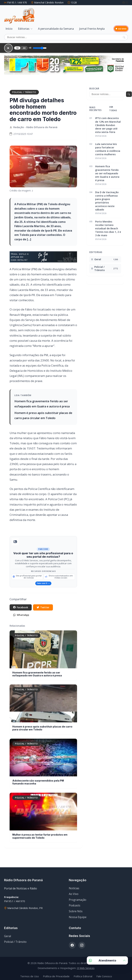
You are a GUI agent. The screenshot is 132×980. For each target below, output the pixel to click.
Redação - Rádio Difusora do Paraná (35, 124)
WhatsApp (23, 613)
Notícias (74, 887)
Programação (78, 898)
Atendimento (107, 960)
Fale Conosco (104, 975)
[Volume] (38, 46)
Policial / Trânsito (24, 89)
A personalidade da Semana (56, 28)
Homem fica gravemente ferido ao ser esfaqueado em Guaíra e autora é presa (37, 673)
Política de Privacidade (56, 975)
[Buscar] (66, 36)
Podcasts (75, 904)
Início (9, 28)
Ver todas (113, 105)
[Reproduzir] (7, 46)
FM (15, 46)
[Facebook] (124, 2)
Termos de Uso (30, 975)
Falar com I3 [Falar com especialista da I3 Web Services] (43, 580)
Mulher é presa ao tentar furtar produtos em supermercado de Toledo (40, 835)
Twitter (47, 605)
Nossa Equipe (78, 916)
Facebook (22, 605)
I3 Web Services (86, 967)
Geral (8, 935)
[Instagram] (127, 2)
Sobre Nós (76, 910)
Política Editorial (83, 975)
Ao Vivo (74, 893)
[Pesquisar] (124, 36)
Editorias (24, 28)
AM (22, 46)
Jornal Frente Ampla (92, 28)
